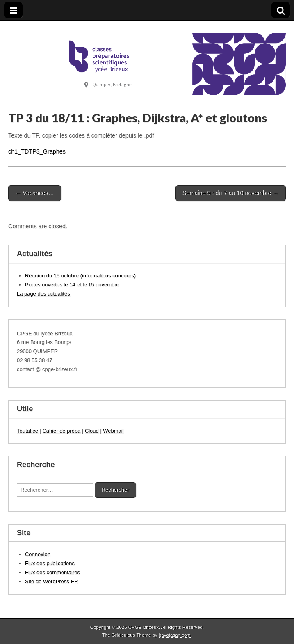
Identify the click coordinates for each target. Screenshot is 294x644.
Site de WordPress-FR (51, 581)
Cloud (92, 431)
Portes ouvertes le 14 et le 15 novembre (72, 285)
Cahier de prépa (61, 431)
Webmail (113, 431)
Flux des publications (50, 563)
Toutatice (27, 431)
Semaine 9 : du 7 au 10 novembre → (231, 193)
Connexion (38, 554)
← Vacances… (35, 193)
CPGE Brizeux (144, 627)
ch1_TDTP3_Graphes (37, 151)
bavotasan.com (175, 635)
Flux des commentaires (52, 572)
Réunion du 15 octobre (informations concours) (80, 276)
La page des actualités (43, 294)
